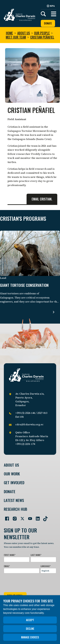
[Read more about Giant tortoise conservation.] (54, 312)
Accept (30, 620)
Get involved (14, 483)
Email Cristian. (42, 199)
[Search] (43, 14)
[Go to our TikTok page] (44, 517)
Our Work (12, 474)
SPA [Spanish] (51, 6)
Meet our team (16, 37)
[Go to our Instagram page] (13, 517)
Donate (48, 23)
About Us (11, 465)
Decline (30, 629)
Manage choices (30, 637)
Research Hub (16, 509)
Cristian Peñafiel (42, 37)
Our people (42, 33)
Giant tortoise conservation (24, 285)
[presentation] (28, 582)
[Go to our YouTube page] (29, 517)
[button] (54, 14)
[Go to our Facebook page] (6, 517)
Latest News (14, 500)
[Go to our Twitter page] (21, 517)
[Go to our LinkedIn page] (36, 517)
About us (24, 33)
